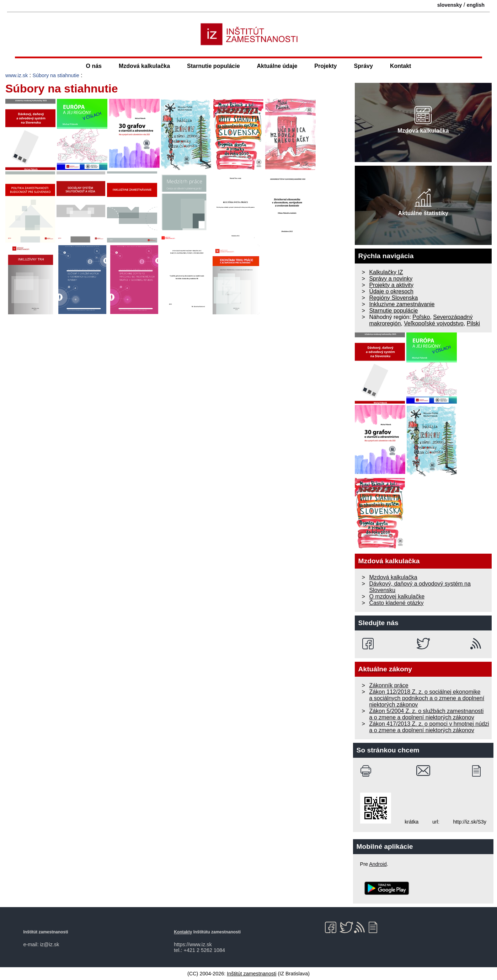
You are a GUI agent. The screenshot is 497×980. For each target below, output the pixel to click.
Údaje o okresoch (391, 291)
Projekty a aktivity (391, 285)
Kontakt (401, 66)
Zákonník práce (389, 685)
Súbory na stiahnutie (56, 75)
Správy (364, 66)
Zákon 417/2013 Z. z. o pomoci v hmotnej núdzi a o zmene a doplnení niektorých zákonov (429, 727)
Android (378, 864)
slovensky (450, 5)
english (476, 5)
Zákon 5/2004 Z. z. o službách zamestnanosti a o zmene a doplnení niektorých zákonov (426, 714)
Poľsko (421, 317)
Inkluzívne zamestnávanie (402, 304)
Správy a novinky (391, 279)
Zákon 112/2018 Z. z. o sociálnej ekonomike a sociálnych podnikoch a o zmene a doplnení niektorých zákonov (427, 698)
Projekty (325, 66)
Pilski (473, 323)
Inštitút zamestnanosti (252, 974)
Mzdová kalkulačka (144, 66)
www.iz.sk (17, 75)
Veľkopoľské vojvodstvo (434, 323)
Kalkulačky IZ (386, 272)
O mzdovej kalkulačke (397, 596)
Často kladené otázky (396, 603)
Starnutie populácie (213, 66)
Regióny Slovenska (393, 298)
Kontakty (183, 932)
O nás (94, 66)
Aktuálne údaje (277, 66)
